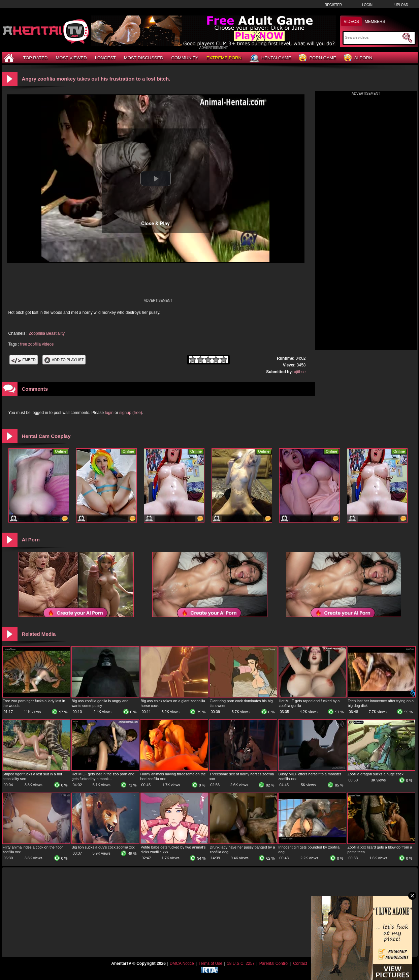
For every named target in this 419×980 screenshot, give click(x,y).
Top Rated (36, 58)
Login (367, 5)
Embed (24, 360)
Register (333, 5)
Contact (300, 963)
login (109, 413)
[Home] (10, 58)
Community (185, 58)
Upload (401, 5)
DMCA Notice (182, 963)
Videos (351, 22)
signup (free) (131, 413)
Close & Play (155, 224)
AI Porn (358, 58)
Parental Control (274, 963)
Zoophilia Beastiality (47, 333)
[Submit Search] (407, 38)
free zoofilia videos (37, 344)
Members (375, 22)
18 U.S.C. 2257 (241, 963)
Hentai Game (270, 58)
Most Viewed (71, 58)
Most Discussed (144, 58)
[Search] (373, 37)
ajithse (300, 372)
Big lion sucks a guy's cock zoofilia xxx (103, 847)
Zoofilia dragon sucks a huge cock (376, 774)
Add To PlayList (64, 360)
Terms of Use (210, 963)
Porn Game (317, 58)
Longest (105, 58)
